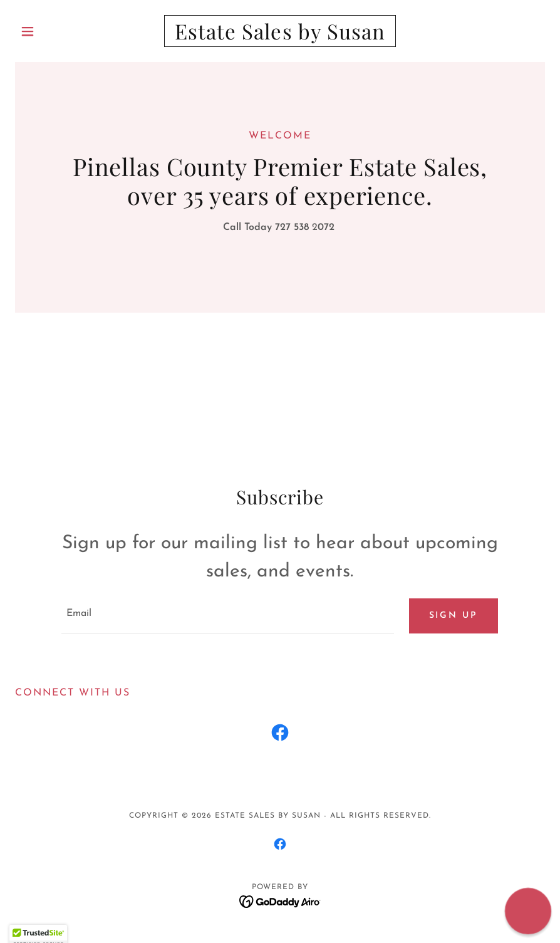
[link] (280, 37)
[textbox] (227, 616)
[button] (55, 31)
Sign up (454, 616)
